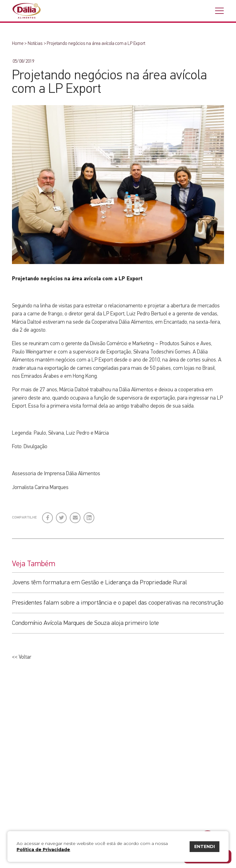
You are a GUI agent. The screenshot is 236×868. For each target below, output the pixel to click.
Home (18, 43)
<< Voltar (22, 657)
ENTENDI (205, 846)
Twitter (62, 515)
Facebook (48, 515)
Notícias (35, 43)
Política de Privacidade (43, 850)
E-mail (75, 518)
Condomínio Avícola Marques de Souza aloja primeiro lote (85, 623)
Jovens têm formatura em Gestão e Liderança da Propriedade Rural (99, 582)
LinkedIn (89, 515)
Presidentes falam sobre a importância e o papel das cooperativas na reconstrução (118, 603)
